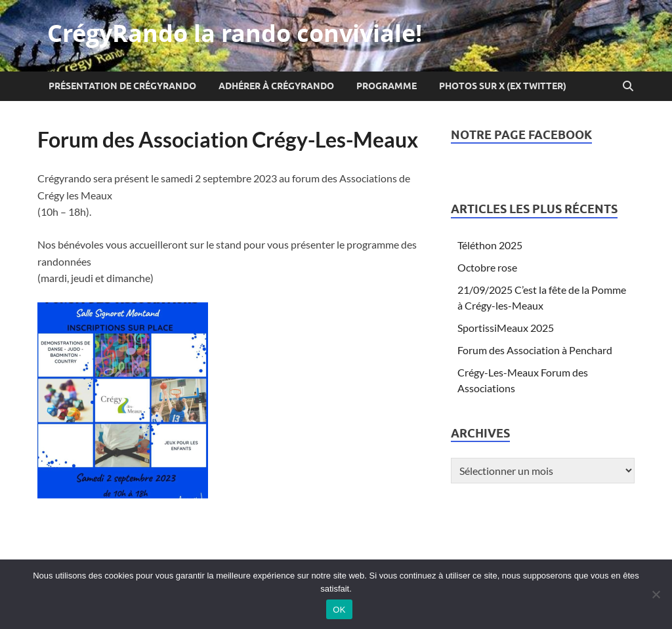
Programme (387, 86)
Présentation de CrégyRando (122, 86)
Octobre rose (487, 267)
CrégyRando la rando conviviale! (235, 33)
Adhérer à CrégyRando (276, 86)
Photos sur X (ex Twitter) (503, 86)
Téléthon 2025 (490, 245)
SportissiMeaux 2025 (506, 328)
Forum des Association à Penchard (535, 350)
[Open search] (628, 87)
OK (339, 610)
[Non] (656, 594)
